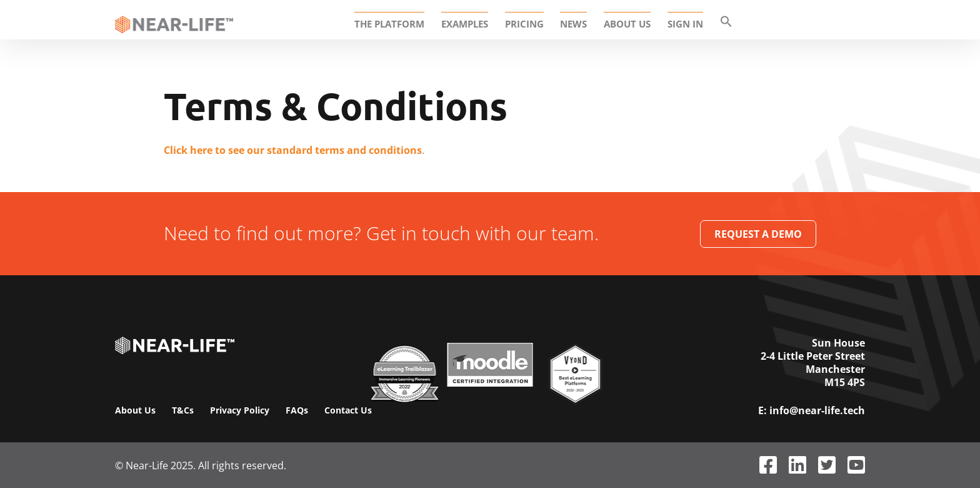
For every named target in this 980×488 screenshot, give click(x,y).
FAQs (297, 410)
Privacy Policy (240, 410)
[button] (722, 24)
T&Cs (183, 410)
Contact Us (348, 410)
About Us (135, 410)
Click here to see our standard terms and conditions (293, 150)
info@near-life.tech (817, 411)
